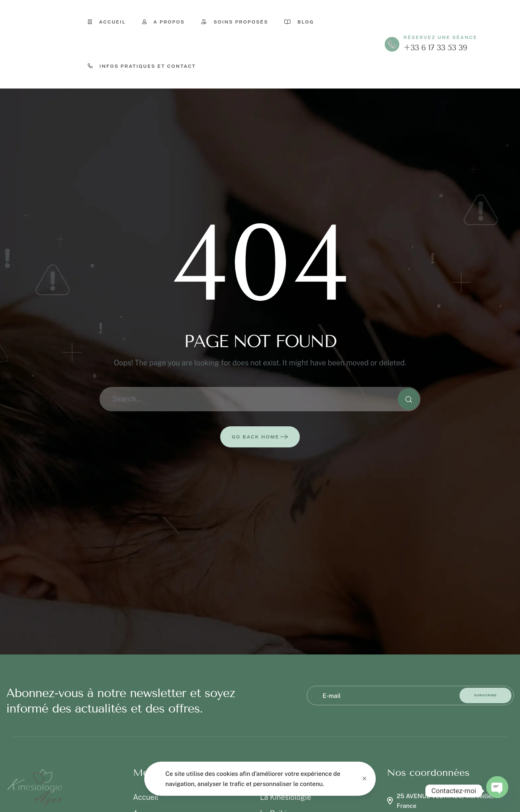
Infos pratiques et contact (142, 66)
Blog (299, 22)
